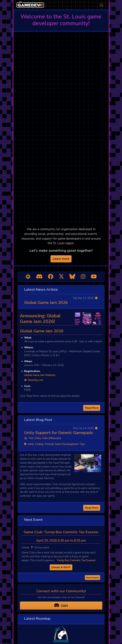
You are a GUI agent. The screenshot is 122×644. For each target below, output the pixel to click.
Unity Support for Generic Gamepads (59, 433)
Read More (92, 408)
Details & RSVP (61, 567)
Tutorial (49, 444)
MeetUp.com (34, 380)
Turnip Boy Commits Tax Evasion (76, 560)
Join (61, 605)
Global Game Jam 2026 (46, 303)
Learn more (61, 259)
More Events (92, 578)
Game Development (67, 444)
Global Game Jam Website (40, 375)
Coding (39, 444)
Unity (31, 444)
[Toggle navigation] (101, 5)
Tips (82, 444)
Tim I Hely (35, 438)
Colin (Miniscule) (51, 438)
